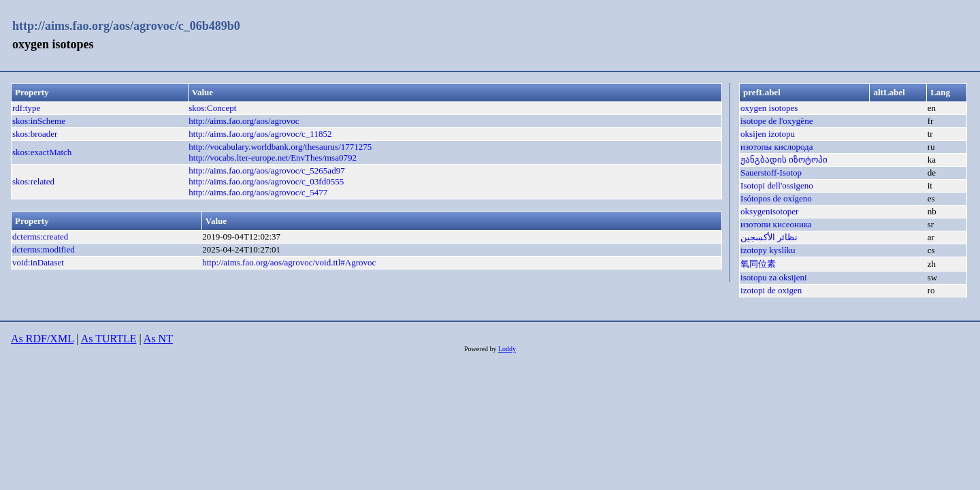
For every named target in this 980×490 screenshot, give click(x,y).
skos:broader (35, 134)
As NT (158, 339)
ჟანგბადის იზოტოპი (784, 160)
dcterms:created (40, 236)
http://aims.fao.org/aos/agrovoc (244, 121)
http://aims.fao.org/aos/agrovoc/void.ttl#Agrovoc (289, 262)
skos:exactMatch (42, 152)
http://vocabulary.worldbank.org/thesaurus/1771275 (280, 147)
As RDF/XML (42, 339)
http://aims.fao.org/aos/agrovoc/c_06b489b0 (126, 26)
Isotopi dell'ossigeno (777, 185)
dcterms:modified (44, 249)
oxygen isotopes (769, 108)
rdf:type (26, 108)
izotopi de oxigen (771, 290)
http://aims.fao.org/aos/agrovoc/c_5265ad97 (266, 170)
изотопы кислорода (777, 147)
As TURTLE (109, 339)
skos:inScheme (39, 121)
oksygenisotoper (769, 211)
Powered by (481, 349)
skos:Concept (212, 108)
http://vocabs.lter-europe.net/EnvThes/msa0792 (273, 158)
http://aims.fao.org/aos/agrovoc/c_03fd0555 (266, 181)
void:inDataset (38, 262)
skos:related (33, 181)
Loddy (507, 349)
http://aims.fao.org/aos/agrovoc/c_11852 (260, 134)
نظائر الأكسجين (769, 237)
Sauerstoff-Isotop (771, 173)
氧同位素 (758, 264)
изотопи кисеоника (776, 224)
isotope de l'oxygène (777, 121)
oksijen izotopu (768, 134)
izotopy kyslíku (768, 250)
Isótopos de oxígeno (776, 198)
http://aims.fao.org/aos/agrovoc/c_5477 (258, 192)
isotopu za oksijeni (774, 277)
